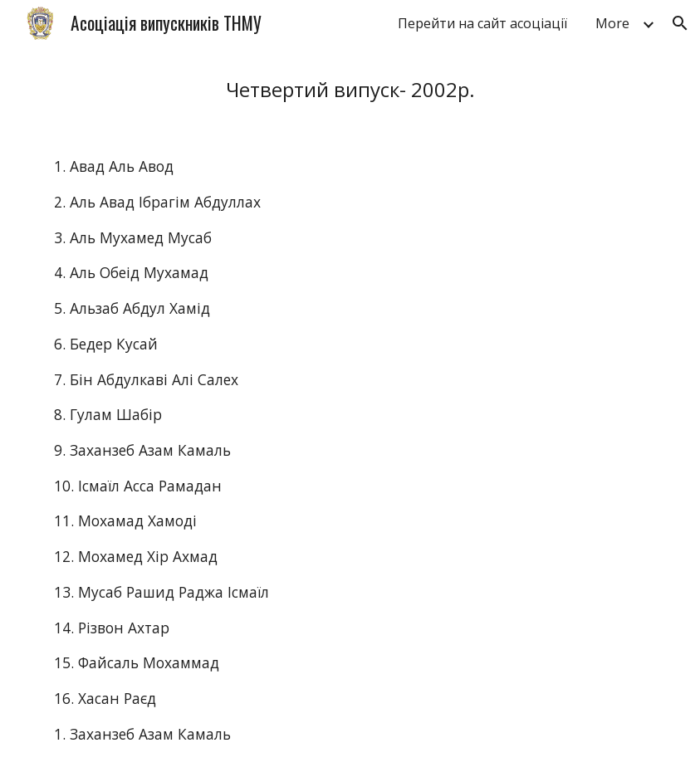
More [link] (612, 23)
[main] (350, 89)
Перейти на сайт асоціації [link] (482, 23)
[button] (680, 23)
